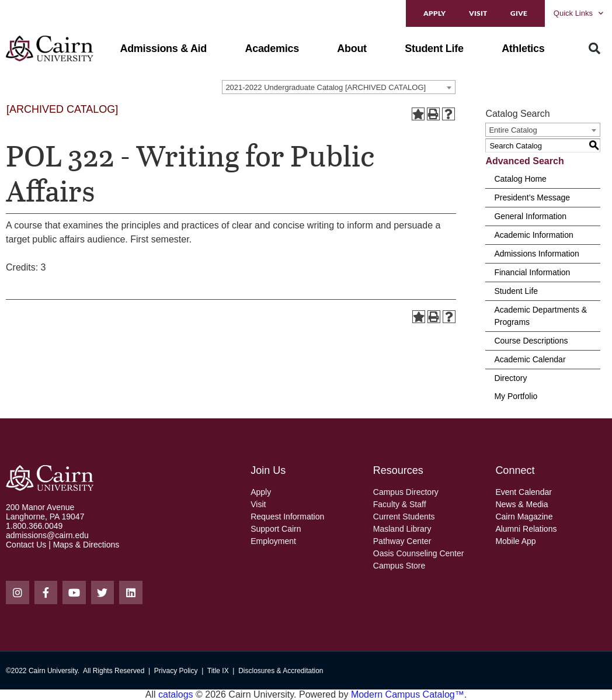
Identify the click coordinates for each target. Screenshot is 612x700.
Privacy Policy (176, 671)
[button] (163, 48)
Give (519, 13)
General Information (530, 216)
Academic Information (533, 235)
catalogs (176, 694)
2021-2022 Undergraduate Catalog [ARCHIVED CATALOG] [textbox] (326, 87)
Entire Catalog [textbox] (513, 130)
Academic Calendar (530, 359)
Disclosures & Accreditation (281, 671)
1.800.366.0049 (34, 526)
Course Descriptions (531, 341)
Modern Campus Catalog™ (408, 694)
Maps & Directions (86, 545)
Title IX (218, 671)
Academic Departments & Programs (540, 316)
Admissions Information (537, 254)
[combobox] (339, 87)
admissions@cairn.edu (47, 535)
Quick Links (578, 13)
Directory (510, 378)
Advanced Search (524, 161)
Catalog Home (520, 179)
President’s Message (532, 197)
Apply (434, 13)
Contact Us (26, 545)
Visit (478, 13)
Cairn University (53, 671)
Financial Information (532, 272)
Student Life (516, 291)
